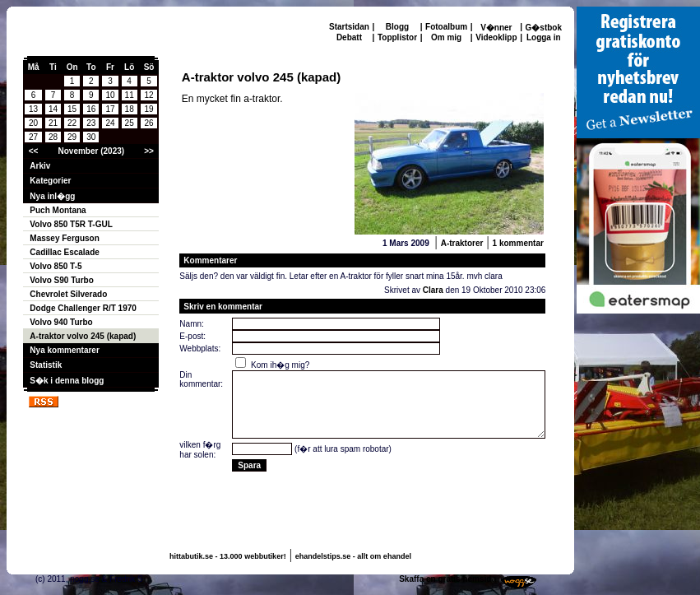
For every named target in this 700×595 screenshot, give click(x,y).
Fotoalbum (446, 27)
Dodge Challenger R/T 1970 (83, 308)
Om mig (446, 37)
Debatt (349, 37)
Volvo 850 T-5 (56, 266)
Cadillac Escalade (65, 252)
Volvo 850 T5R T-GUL (71, 224)
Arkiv (40, 166)
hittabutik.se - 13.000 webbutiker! (228, 556)
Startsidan (349, 27)
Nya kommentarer (64, 350)
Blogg (397, 27)
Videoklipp (496, 37)
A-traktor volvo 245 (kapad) (83, 336)
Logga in (544, 37)
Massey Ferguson (64, 238)
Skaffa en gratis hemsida (447, 579)
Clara (433, 290)
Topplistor (397, 37)
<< (34, 151)
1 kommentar (518, 243)
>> (149, 151)
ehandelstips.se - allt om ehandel (353, 556)
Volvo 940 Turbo (61, 322)
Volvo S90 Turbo (61, 280)
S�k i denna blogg (67, 381)
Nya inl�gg (52, 196)
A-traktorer (462, 243)
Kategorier (50, 181)
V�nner (496, 28)
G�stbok (544, 28)
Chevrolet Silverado (68, 294)
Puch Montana (58, 210)
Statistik (46, 365)
